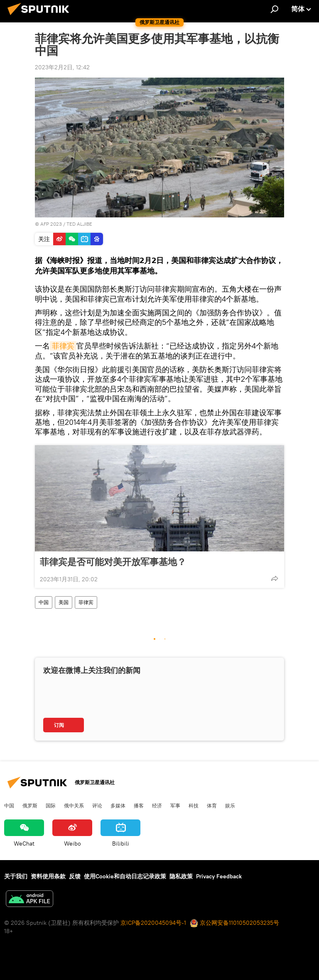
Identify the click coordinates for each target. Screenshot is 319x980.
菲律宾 (63, 346)
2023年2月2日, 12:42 (62, 67)
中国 (44, 602)
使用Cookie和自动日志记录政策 (125, 876)
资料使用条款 (48, 876)
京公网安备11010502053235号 (234, 923)
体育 (212, 805)
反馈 (75, 876)
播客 (139, 805)
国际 (51, 805)
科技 (194, 805)
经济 (157, 805)
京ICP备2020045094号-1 (153, 923)
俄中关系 (74, 805)
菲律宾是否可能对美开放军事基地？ (113, 562)
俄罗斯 (30, 805)
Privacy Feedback (219, 876)
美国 (64, 602)
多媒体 (118, 805)
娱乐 (230, 805)
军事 (175, 805)
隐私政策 (181, 876)
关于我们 (16, 876)
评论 (97, 805)
